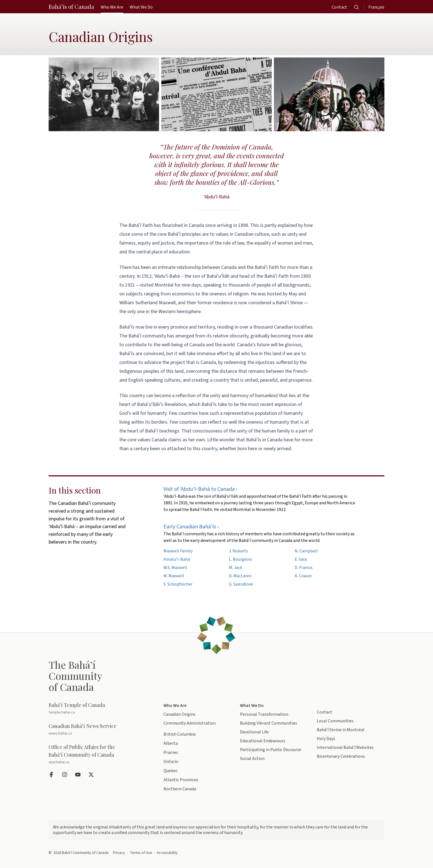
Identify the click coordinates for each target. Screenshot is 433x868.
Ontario (171, 762)
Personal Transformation (264, 714)
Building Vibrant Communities (269, 723)
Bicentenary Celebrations (341, 756)
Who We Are (175, 706)
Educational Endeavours (263, 741)
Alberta (171, 743)
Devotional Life (254, 732)
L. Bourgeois (241, 559)
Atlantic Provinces (181, 780)
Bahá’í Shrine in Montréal (341, 730)
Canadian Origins (179, 714)
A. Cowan (303, 576)
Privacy (119, 853)
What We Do (252, 706)
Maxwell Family (178, 551)
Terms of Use (141, 853)
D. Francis (304, 568)
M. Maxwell (174, 576)
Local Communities (335, 721)
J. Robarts (238, 551)
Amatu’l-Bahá (177, 559)
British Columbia (179, 734)
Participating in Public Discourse (271, 750)
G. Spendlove (241, 584)
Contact (324, 712)
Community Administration (190, 723)
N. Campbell (306, 551)
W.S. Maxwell (175, 568)
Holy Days (326, 739)
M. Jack (236, 568)
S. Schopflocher (178, 584)
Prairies (171, 752)
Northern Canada (180, 789)
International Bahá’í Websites (345, 748)
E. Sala (301, 559)
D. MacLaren (240, 576)
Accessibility (167, 853)
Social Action (252, 759)
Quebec (171, 771)
